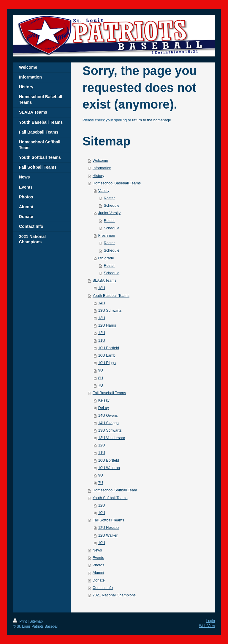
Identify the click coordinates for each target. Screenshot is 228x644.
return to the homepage (152, 120)
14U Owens (108, 416)
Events (98, 558)
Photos (98, 565)
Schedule (112, 206)
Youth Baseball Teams (111, 296)
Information (102, 168)
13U (102, 318)
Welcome (100, 161)
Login (211, 621)
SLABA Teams (104, 281)
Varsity (104, 191)
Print (20, 621)
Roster (109, 198)
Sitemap (36, 621)
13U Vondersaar (112, 438)
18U (102, 288)
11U (102, 341)
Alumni (98, 573)
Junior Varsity (109, 213)
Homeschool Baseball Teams (117, 183)
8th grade (106, 258)
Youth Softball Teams (110, 498)
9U (101, 370)
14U (102, 303)
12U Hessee (109, 528)
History (98, 176)
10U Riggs (107, 363)
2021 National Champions (114, 595)
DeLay (104, 408)
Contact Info (103, 588)
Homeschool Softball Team (115, 490)
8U (101, 378)
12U (102, 333)
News (97, 550)
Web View (207, 626)
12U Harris (107, 325)
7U (101, 386)
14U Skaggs (109, 423)
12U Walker (108, 535)
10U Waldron (109, 468)
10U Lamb (107, 355)
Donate (99, 580)
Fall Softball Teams (108, 520)
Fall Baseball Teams (109, 393)
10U (102, 513)
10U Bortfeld (109, 348)
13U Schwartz (110, 311)
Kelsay (104, 400)
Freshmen (107, 236)
